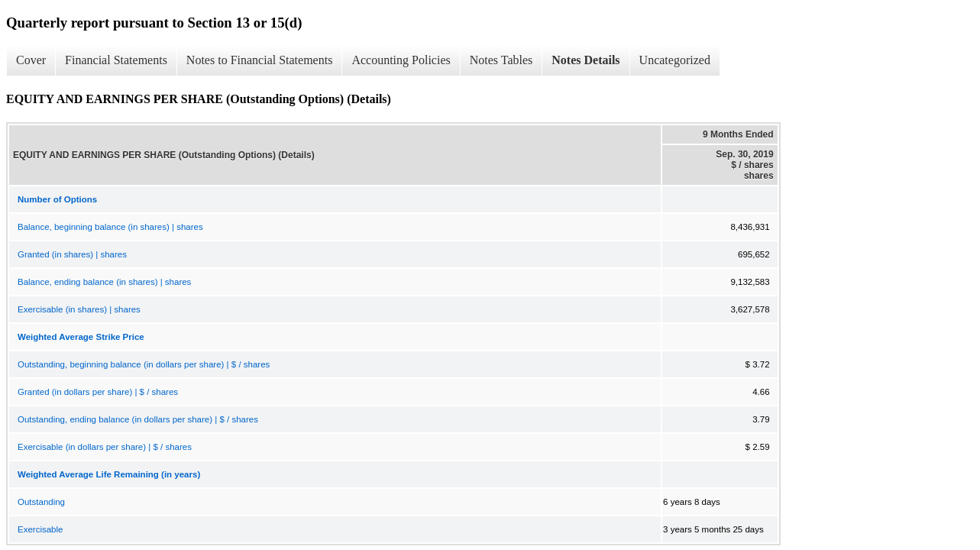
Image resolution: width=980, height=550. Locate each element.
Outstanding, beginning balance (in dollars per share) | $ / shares (144, 364)
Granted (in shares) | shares (72, 254)
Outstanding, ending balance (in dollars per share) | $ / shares (138, 419)
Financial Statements (116, 60)
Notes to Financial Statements (260, 60)
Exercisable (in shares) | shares (79, 309)
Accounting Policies (401, 60)
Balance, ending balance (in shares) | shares (104, 282)
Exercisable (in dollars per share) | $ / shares (105, 447)
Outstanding (41, 502)
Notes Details (585, 60)
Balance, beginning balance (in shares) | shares (110, 227)
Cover (31, 60)
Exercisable (40, 529)
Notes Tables (501, 60)
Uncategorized (675, 60)
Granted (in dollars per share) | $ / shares (98, 392)
